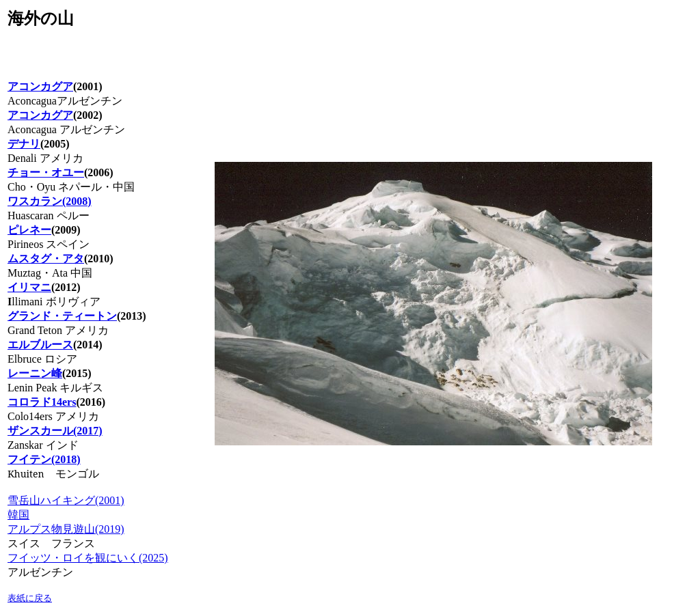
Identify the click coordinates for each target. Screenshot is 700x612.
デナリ (24, 144)
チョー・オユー (46, 172)
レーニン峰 (35, 373)
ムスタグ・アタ (46, 259)
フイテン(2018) (44, 459)
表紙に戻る (30, 598)
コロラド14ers (42, 402)
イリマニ (29, 287)
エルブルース (40, 345)
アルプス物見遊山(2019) (66, 529)
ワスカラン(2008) (50, 201)
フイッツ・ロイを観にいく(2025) (88, 558)
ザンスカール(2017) (55, 431)
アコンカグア (40, 115)
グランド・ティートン (62, 316)
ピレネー (29, 230)
